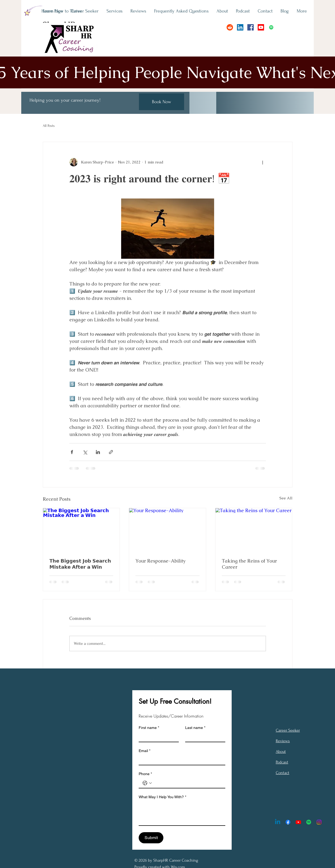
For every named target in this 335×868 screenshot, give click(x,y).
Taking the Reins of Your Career (249, 564)
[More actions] (263, 162)
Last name (195, 728)
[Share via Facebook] (72, 452)
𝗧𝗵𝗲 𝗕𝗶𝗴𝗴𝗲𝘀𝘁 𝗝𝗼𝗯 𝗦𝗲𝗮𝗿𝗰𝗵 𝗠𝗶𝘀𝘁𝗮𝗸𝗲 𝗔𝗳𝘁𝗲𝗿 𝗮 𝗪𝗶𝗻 (80, 564)
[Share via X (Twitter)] (85, 452)
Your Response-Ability (160, 561)
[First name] (157, 737)
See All (286, 498)
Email (145, 751)
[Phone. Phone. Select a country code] (147, 783)
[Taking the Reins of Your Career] (254, 530)
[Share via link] (111, 452)
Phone (145, 774)
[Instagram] (319, 822)
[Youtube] (261, 27)
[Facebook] (251, 27)
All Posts (49, 126)
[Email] (180, 760)
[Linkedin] (278, 822)
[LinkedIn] (240, 27)
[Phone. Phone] (187, 783)
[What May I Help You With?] (182, 813)
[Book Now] (162, 102)
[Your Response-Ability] (167, 530)
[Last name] (204, 737)
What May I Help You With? (162, 797)
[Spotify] (271, 27)
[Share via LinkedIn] (98, 452)
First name (149, 728)
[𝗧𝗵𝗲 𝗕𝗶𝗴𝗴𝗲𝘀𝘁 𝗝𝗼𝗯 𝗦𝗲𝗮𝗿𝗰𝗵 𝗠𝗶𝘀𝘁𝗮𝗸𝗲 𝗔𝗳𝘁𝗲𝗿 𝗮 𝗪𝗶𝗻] (81, 530)
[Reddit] (230, 27)
